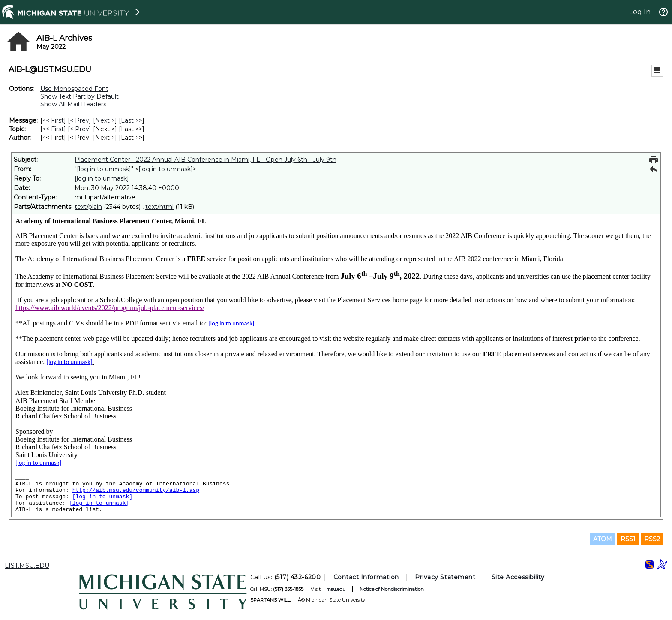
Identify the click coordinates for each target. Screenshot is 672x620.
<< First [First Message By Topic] (53, 129)
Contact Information (366, 577)
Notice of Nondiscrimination (392, 589)
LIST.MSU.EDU (27, 566)
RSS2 (652, 539)
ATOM (603, 539)
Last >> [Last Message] (132, 120)
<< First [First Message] (53, 120)
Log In (640, 12)
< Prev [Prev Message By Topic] (79, 129)
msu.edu (336, 589)
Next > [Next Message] (105, 120)
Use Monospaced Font (74, 89)
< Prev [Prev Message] (79, 120)
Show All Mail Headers (73, 104)
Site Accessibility (518, 577)
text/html (159, 207)
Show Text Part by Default (79, 96)
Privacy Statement (445, 577)
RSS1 (628, 539)
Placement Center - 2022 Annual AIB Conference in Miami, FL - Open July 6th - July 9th (205, 160)
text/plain (88, 207)
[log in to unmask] (104, 169)
